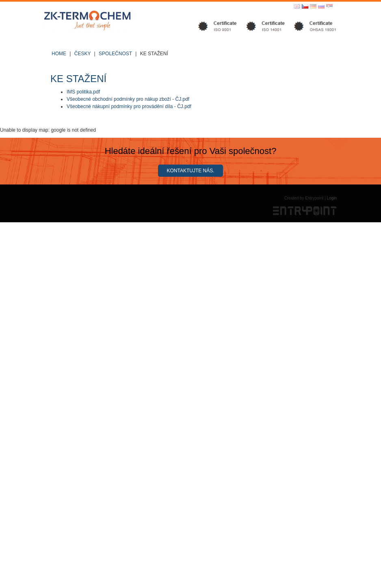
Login (332, 198)
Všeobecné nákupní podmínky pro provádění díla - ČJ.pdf (129, 106)
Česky (82, 54)
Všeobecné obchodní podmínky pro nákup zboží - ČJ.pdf (128, 99)
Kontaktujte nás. (190, 171)
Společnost (115, 54)
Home (59, 54)
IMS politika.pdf (83, 92)
